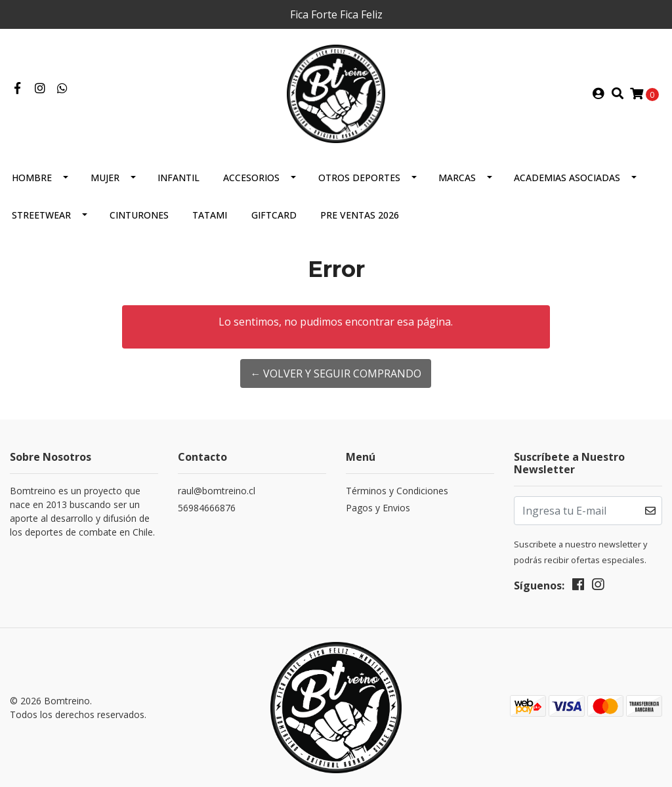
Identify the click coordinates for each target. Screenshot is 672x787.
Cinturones (139, 215)
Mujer (105, 178)
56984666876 (207, 508)
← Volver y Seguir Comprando (336, 373)
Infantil (178, 178)
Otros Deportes (359, 178)
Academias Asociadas (567, 178)
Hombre (32, 178)
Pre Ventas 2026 (360, 215)
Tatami (210, 215)
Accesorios (251, 178)
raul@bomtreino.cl (217, 491)
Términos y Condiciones (397, 491)
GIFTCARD (274, 215)
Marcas (457, 178)
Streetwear (41, 215)
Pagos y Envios (378, 508)
